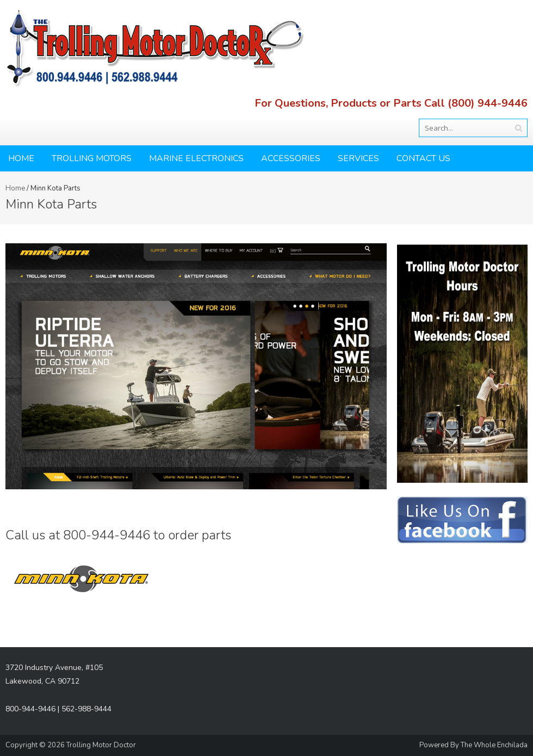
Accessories (291, 158)
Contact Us (423, 158)
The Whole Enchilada (494, 745)
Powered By (440, 745)
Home (21, 158)
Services (358, 158)
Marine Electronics (196, 158)
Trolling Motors (92, 158)
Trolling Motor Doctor (101, 745)
